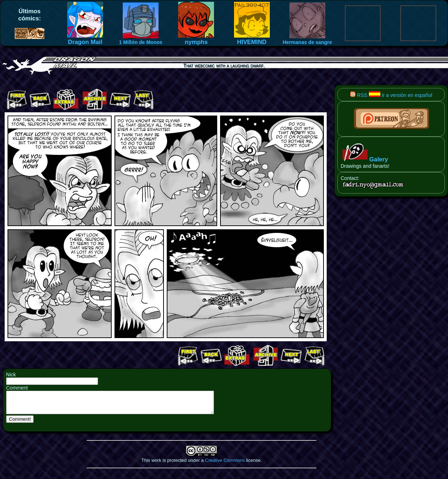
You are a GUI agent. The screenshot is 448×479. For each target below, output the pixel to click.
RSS (359, 95)
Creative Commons (225, 465)
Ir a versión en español (401, 95)
